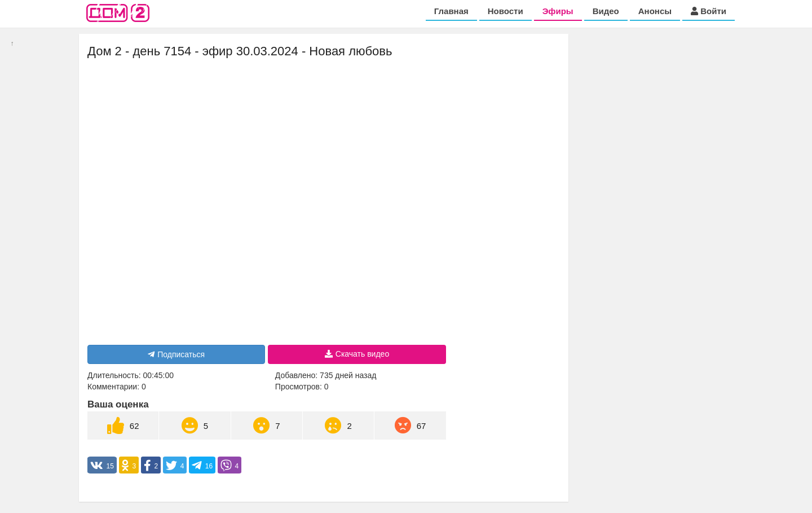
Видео (606, 11)
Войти (709, 11)
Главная (451, 11)
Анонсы (655, 11)
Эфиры (558, 11)
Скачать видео (357, 354)
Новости (506, 11)
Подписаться (176, 354)
